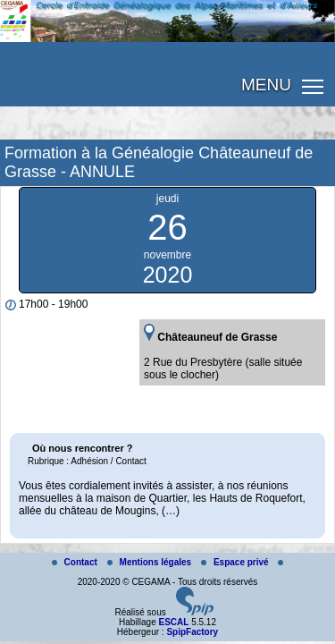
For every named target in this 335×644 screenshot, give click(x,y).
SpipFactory (192, 632)
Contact (76, 562)
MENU (266, 85)
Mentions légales (151, 562)
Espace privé (236, 562)
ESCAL (173, 622)
